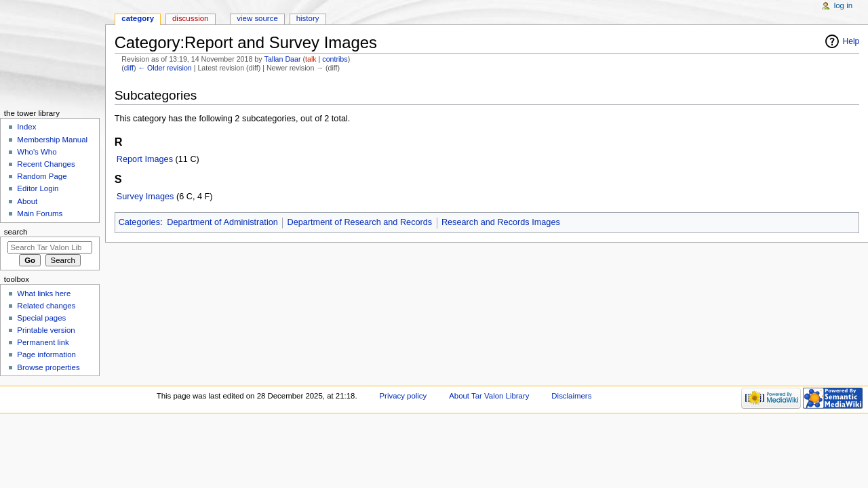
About (27, 201)
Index (26, 127)
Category (138, 18)
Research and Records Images (501, 222)
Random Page (42, 176)
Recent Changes (46, 164)
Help (851, 41)
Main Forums (40, 213)
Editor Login (38, 188)
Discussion (190, 18)
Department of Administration (222, 222)
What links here (44, 293)
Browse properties (48, 367)
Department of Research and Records (360, 222)
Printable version (46, 330)
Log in (843, 5)
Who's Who (37, 152)
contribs (335, 59)
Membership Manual (52, 140)
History (308, 18)
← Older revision (164, 68)
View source (257, 18)
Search (16, 232)
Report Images (145, 159)
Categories (139, 222)
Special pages (41, 318)
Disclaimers (571, 396)
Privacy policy (403, 396)
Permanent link (43, 342)
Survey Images (145, 197)
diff (129, 68)
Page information (46, 354)
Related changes (46, 306)
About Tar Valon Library (489, 396)
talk (311, 59)
